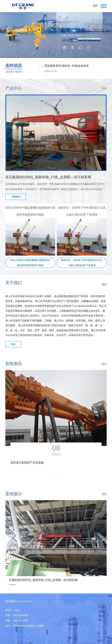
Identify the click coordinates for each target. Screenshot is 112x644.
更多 (104, 88)
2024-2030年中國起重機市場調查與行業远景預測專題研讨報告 (30, 263)
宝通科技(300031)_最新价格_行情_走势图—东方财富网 (43, 580)
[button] (101, 136)
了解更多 (16, 197)
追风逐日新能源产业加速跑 (27, 463)
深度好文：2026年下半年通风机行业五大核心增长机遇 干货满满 (82, 263)
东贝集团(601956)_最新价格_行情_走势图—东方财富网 (48, 177)
